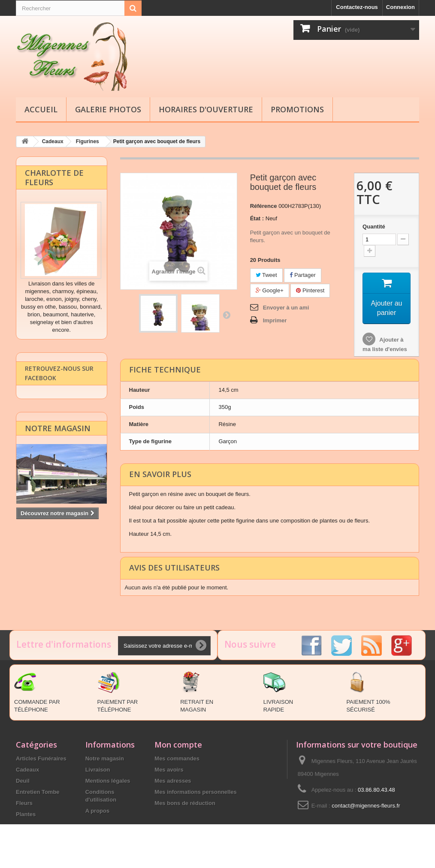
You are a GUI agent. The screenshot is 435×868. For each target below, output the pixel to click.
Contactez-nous (357, 7)
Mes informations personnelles (195, 791)
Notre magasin (58, 438)
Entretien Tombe (38, 791)
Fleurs (24, 803)
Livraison (98, 769)
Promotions (297, 109)
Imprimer (275, 320)
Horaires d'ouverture (206, 109)
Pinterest (310, 290)
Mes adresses (173, 780)
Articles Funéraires (41, 758)
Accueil (41, 109)
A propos (98, 810)
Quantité (374, 226)
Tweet (266, 275)
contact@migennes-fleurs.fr (366, 805)
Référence (264, 206)
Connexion (400, 7)
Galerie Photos (108, 109)
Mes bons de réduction (185, 803)
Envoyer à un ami (286, 307)
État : (257, 218)
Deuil (23, 780)
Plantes (26, 814)
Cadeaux (27, 769)
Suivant (227, 314)
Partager (302, 275)
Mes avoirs (169, 769)
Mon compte (178, 744)
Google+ (270, 290)
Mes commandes (177, 758)
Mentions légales (108, 780)
